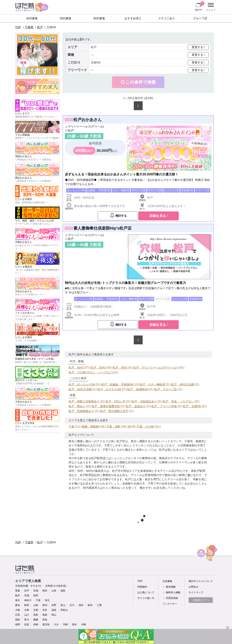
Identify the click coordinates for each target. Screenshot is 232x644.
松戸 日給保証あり (144, 401)
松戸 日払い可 (116, 401)
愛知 (18, 605)
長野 (54, 605)
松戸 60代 (120, 368)
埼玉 (47, 600)
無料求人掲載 (173, 592)
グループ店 (200, 18)
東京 (18, 600)
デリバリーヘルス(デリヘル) (86, 126)
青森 (18, 591)
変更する (198, 47)
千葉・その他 (145, 427)
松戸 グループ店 (166, 389)
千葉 (71, 427)
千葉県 (29, 27)
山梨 (36, 605)
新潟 (45, 605)
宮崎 (65, 624)
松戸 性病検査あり (81, 411)
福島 (63, 591)
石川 (72, 605)
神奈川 (28, 600)
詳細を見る (158, 216)
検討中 (200, 6)
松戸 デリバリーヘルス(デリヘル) (155, 368)
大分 (56, 624)
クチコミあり (167, 18)
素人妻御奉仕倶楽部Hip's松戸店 (102, 228)
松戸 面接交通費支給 (106, 406)
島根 (45, 615)
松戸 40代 (76, 368)
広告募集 (167, 581)
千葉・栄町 (113, 427)
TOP (18, 27)
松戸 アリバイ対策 (164, 406)
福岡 (18, 624)
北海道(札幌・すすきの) (28, 586)
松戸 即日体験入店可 (114, 411)
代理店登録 (172, 598)
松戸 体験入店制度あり (84, 401)
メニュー (210, 7)
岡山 (54, 615)
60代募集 (99, 18)
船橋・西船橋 (90, 427)
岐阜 (90, 605)
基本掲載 (171, 587)
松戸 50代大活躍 (80, 389)
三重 (99, 605)
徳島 (18, 620)
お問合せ (193, 587)
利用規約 (142, 587)
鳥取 (36, 615)
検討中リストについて (201, 581)
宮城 (36, 591)
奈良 (45, 610)
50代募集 (66, 18)
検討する (121, 216)
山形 (54, 591)
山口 (27, 615)
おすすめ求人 (133, 18)
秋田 (45, 591)
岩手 (27, 591)
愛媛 (36, 620)
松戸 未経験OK (138, 389)
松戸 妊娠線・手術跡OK (117, 384)
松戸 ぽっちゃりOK (82, 384)
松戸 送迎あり (136, 406)
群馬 (36, 595)
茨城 (27, 595)
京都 (36, 610)
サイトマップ (196, 592)
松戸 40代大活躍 (183, 384)
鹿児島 (46, 624)
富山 (63, 605)
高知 (45, 620)
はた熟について (146, 592)
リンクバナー (170, 604)
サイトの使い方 (146, 598)
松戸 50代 (98, 368)
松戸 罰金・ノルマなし (178, 401)
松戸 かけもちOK (109, 389)
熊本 (74, 624)
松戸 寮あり (77, 406)
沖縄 (84, 624)
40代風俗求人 (91, 488)
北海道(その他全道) (56, 586)
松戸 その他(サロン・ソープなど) (91, 372)
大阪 (18, 610)
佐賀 (27, 624)
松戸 (40, 27)
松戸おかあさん (88, 120)
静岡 (27, 605)
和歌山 (64, 610)
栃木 (18, 595)
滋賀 (54, 610)
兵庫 (27, 610)
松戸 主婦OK (192, 406)
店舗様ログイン (201, 600)
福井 (81, 605)
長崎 (36, 624)
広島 (18, 615)
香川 (27, 620)
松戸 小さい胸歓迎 (152, 384)
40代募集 (32, 18)
